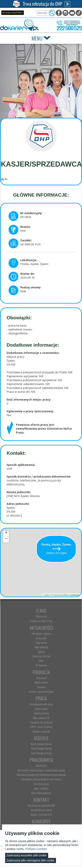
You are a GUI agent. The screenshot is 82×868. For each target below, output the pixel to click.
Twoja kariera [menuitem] (41, 643)
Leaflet (46, 595)
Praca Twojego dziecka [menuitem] (41, 748)
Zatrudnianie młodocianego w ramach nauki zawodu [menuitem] (41, 770)
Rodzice (41, 738)
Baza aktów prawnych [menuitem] (41, 793)
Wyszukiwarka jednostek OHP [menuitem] (41, 805)
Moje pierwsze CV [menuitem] (41, 718)
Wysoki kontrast (13, 13)
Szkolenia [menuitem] (41, 687)
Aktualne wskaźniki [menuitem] (41, 731)
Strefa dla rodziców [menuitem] (41, 656)
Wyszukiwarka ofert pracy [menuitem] (41, 704)
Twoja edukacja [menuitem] (41, 647)
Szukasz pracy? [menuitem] (41, 709)
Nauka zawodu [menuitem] (41, 682)
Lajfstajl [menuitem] (41, 652)
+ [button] (6, 533)
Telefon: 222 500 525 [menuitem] (41, 815)
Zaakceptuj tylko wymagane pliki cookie (30, 860)
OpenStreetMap (61, 595)
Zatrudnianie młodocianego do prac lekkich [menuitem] (41, 779)
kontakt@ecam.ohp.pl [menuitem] (41, 810)
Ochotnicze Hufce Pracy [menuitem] (41, 621)
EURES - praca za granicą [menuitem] (41, 727)
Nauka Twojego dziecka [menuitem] (41, 744)
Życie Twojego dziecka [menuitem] (41, 753)
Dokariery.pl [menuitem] (41, 616)
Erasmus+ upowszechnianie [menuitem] (41, 691)
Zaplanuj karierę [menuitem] (41, 713)
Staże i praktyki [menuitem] (41, 788)
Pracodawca (41, 760)
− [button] (6, 539)
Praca (41, 698)
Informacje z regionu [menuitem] (41, 633)
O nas (41, 610)
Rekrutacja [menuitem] (41, 678)
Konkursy (41, 821)
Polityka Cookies (36, 849)
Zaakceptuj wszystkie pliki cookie (27, 855)
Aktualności (41, 628)
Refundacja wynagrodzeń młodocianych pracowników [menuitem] (41, 775)
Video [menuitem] (41, 661)
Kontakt (41, 800)
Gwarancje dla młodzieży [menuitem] (41, 722)
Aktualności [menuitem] (41, 766)
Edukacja (41, 672)
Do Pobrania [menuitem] (41, 665)
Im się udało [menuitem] (41, 638)
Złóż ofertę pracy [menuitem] (41, 784)
